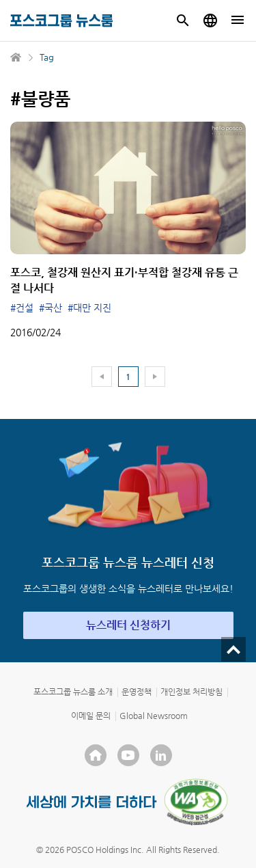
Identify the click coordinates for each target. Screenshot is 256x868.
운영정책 (137, 692)
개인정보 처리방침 (191, 692)
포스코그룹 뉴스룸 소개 (73, 692)
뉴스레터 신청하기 (128, 625)
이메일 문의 (91, 716)
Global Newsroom (154, 716)
